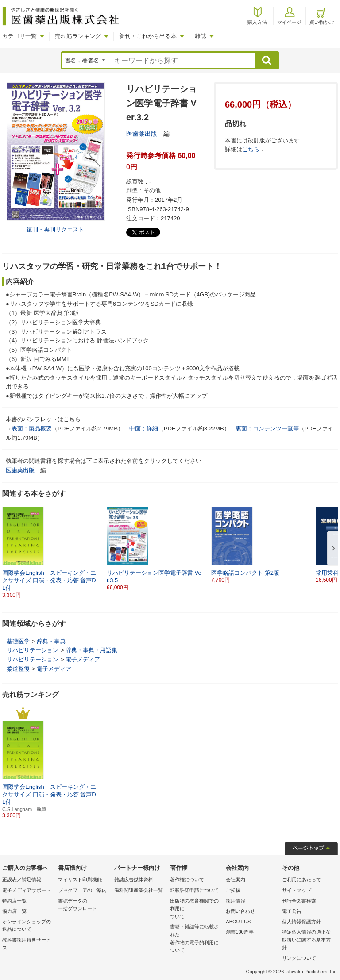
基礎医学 (18, 641)
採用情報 (236, 901)
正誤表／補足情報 (22, 880)
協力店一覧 (14, 911)
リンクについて (299, 958)
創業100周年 (240, 932)
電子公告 (292, 911)
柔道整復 (18, 669)
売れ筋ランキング (78, 36)
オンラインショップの (28, 926)
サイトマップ (297, 890)
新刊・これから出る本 (148, 36)
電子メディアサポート (27, 890)
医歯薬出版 (142, 134)
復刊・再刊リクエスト (55, 229)
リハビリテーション (33, 650)
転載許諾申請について (194, 890)
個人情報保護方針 (301, 922)
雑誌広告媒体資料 (134, 880)
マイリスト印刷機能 (80, 880)
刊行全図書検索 (299, 901)
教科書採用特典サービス (27, 944)
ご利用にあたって (301, 880)
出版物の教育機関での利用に (196, 909)
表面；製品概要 (32, 429)
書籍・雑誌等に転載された (196, 939)
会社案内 (236, 880)
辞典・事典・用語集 (91, 650)
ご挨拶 (233, 890)
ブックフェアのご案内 (82, 890)
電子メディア (83, 659)
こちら (251, 149)
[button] (332, 549)
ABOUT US (238, 922)
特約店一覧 (14, 901)
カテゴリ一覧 (19, 36)
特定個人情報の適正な (308, 940)
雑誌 (201, 36)
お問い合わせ (240, 911)
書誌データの (84, 905)
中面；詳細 (144, 429)
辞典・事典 (51, 641)
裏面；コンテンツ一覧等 (267, 429)
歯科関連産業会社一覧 (139, 890)
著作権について (187, 880)
